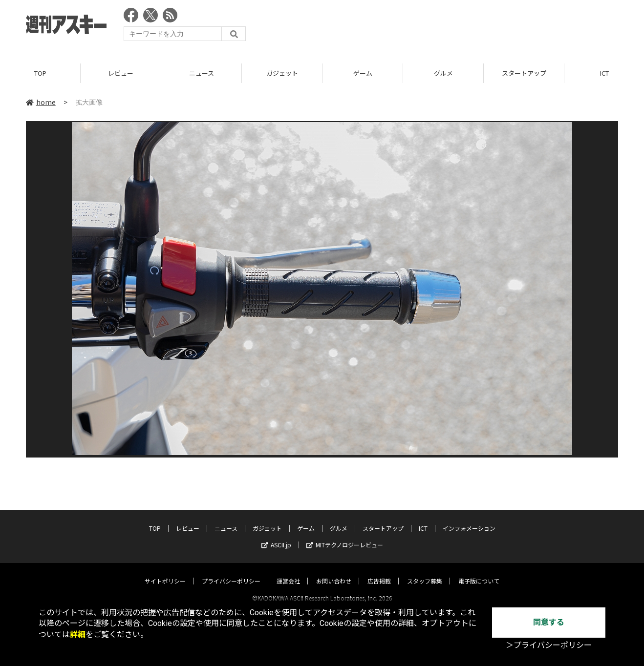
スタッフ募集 (425, 572)
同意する (549, 622)
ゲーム (363, 73)
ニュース (202, 73)
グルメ (443, 73)
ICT (423, 519)
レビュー (121, 73)
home (41, 102)
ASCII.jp (276, 536)
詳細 (78, 635)
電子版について (479, 572)
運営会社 (288, 572)
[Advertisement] (440, 27)
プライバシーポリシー (231, 572)
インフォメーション (469, 519)
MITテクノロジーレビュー (345, 536)
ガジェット (282, 73)
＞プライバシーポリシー (549, 645)
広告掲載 (379, 572)
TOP (40, 73)
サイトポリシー (165, 572)
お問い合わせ (334, 572)
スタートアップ (524, 73)
